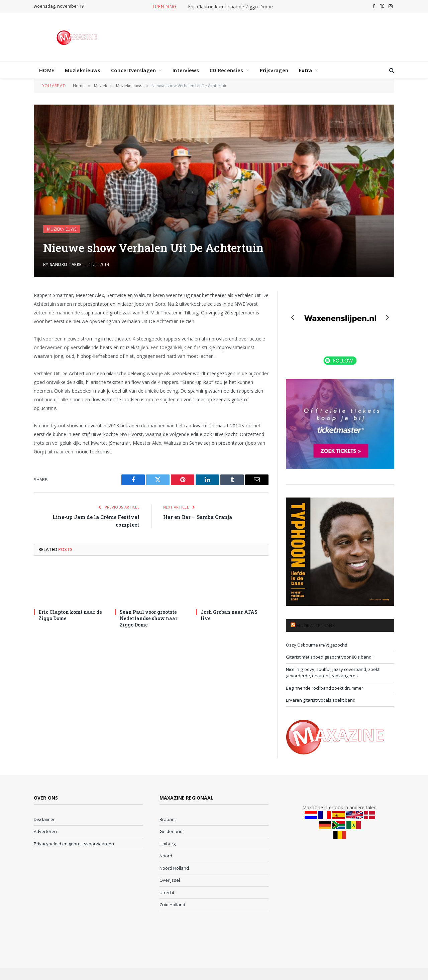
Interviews (186, 70)
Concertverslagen (134, 70)
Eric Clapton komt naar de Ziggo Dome (230, 7)
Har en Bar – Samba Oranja (198, 517)
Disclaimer (44, 819)
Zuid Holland (172, 904)
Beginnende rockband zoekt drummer (325, 688)
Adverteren (45, 831)
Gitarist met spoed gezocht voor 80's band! (329, 657)
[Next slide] (387, 317)
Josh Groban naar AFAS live (229, 615)
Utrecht (167, 892)
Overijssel (170, 880)
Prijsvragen (274, 70)
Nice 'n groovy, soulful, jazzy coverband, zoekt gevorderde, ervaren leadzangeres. (333, 673)
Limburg (168, 844)
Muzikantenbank (316, 625)
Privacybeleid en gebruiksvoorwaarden (74, 844)
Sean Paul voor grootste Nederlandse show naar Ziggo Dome (149, 618)
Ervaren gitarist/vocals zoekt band (321, 700)
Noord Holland (174, 868)
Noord (166, 856)
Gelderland (171, 831)
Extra (306, 70)
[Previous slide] (293, 317)
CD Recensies (227, 70)
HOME (47, 70)
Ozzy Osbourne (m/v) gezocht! (316, 645)
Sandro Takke (66, 264)
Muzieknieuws (83, 70)
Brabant (168, 819)
